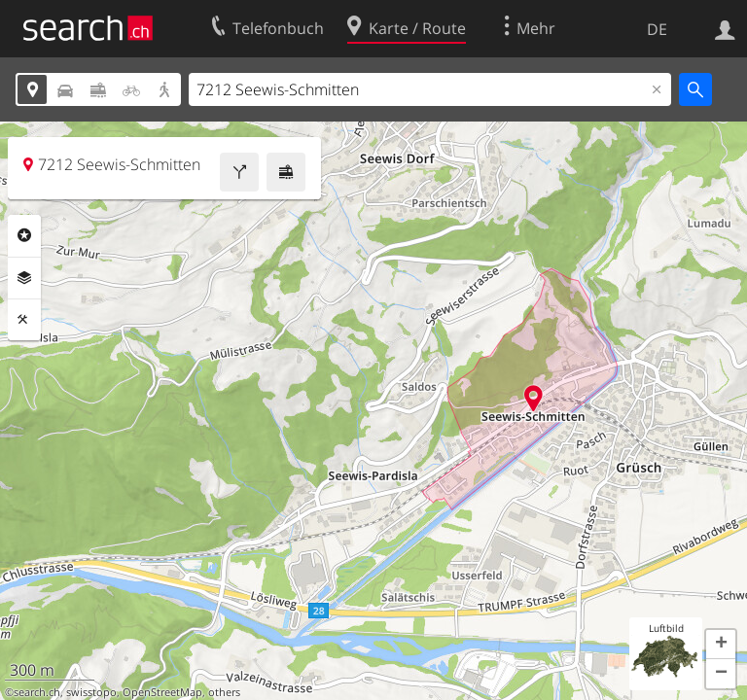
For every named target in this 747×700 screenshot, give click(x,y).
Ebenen (24, 278)
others (224, 692)
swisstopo (91, 692)
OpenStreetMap (162, 692)
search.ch (37, 692)
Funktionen (24, 320)
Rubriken (24, 235)
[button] (721, 645)
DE (657, 29)
